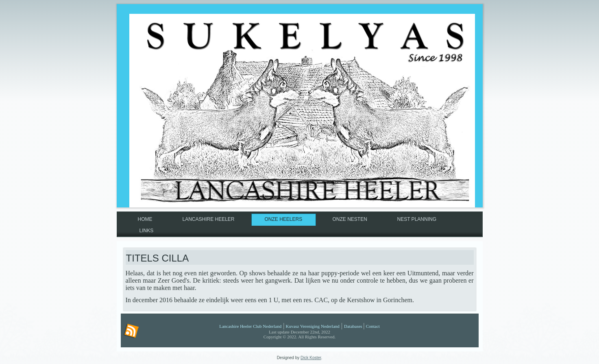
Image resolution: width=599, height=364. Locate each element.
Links (147, 231)
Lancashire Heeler (209, 219)
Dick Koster (311, 358)
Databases (353, 326)
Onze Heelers (284, 219)
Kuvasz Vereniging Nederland (312, 326)
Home (145, 219)
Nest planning (417, 219)
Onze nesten (350, 219)
